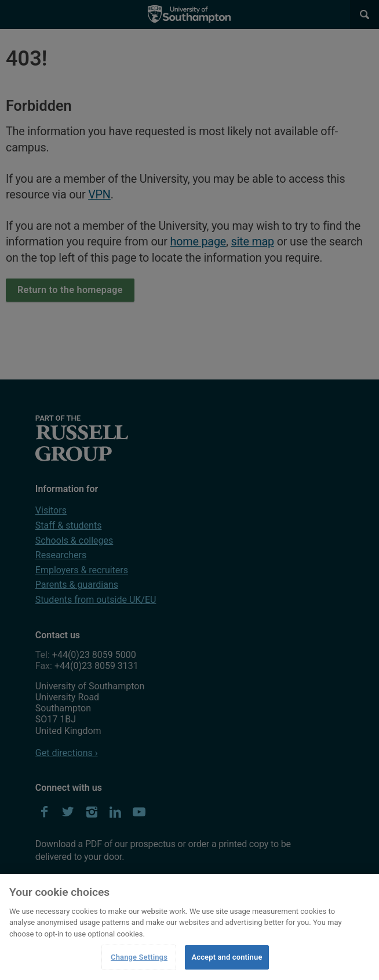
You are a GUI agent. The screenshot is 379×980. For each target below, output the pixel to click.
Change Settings (139, 957)
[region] (189, 927)
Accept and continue (227, 957)
